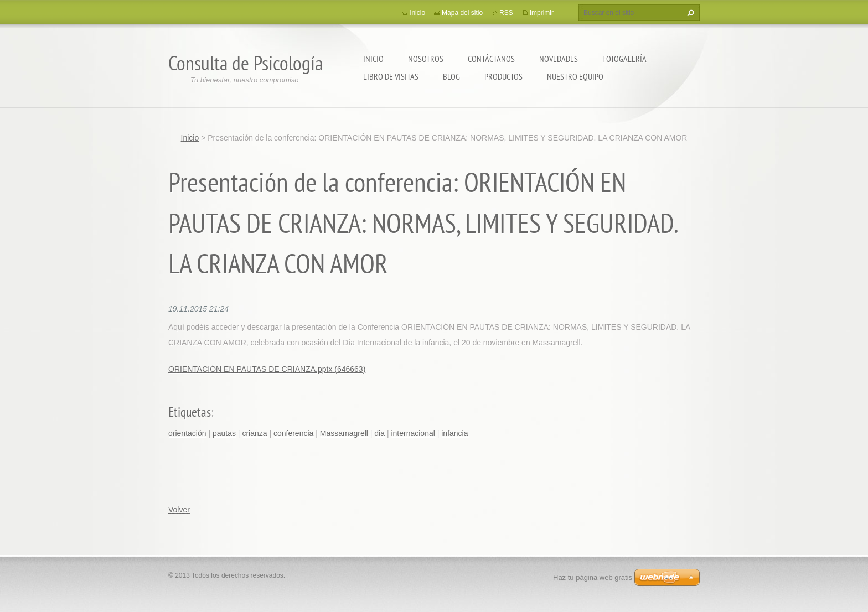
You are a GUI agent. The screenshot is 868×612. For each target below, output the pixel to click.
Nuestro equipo (575, 76)
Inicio (373, 59)
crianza (254, 433)
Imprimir (542, 13)
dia (379, 433)
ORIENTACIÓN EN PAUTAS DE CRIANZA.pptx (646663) (267, 369)
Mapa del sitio (462, 13)
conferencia (293, 433)
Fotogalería (624, 59)
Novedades (559, 59)
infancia (454, 433)
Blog (451, 76)
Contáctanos (491, 59)
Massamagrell (344, 433)
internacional (413, 433)
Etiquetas (190, 412)
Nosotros (426, 59)
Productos (503, 76)
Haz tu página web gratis (593, 577)
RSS (506, 13)
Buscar (689, 13)
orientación (187, 433)
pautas (224, 433)
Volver (179, 510)
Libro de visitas (391, 76)
